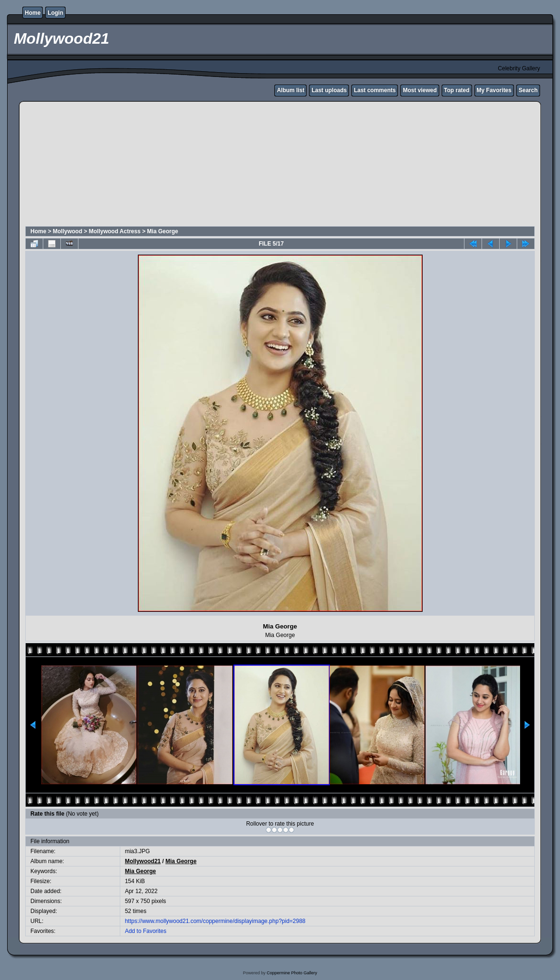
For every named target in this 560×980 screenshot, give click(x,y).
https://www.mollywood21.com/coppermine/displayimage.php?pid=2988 (215, 921)
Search (528, 90)
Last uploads (329, 90)
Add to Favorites (146, 931)
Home (33, 13)
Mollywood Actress (115, 231)
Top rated (457, 90)
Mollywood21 (143, 861)
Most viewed (420, 90)
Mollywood (68, 231)
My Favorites (494, 90)
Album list (290, 90)
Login (55, 13)
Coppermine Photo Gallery (292, 973)
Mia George (162, 231)
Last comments (375, 90)
